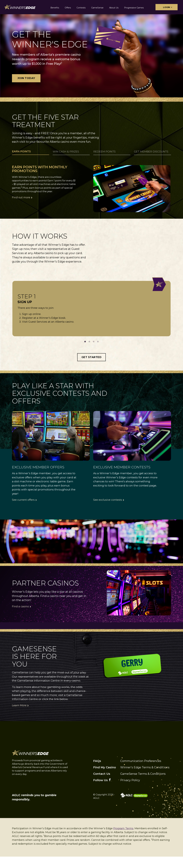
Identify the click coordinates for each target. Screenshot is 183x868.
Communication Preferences (141, 772)
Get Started (92, 369)
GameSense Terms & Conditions (143, 785)
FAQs (97, 772)
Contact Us (102, 785)
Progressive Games (134, 8)
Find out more (21, 197)
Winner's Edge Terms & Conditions (145, 779)
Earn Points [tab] (21, 151)
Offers (68, 8)
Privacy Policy (130, 792)
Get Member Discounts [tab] (151, 152)
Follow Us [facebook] (100, 792)
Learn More (19, 717)
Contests (81, 8)
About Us (114, 8)
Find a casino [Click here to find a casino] (20, 618)
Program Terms (123, 840)
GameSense (97, 8)
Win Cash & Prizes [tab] (66, 152)
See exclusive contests (108, 511)
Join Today (26, 78)
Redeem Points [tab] (104, 152)
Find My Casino (105, 779)
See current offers (23, 511)
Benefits (55, 8)
